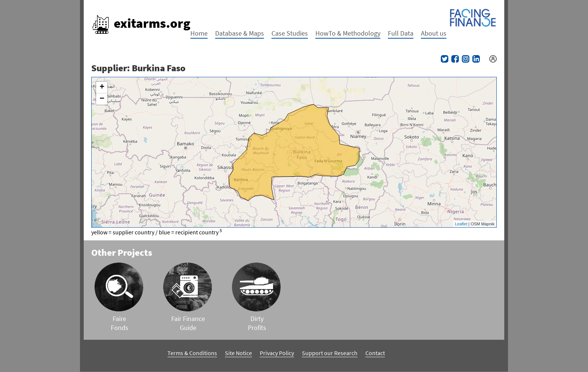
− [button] (102, 99)
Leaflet (461, 224)
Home (199, 33)
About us (434, 33)
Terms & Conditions (192, 353)
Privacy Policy (277, 353)
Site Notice (238, 353)
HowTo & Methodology (348, 33)
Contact (375, 353)
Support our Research (330, 353)
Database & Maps (240, 33)
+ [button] (102, 87)
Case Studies (290, 33)
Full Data (401, 33)
